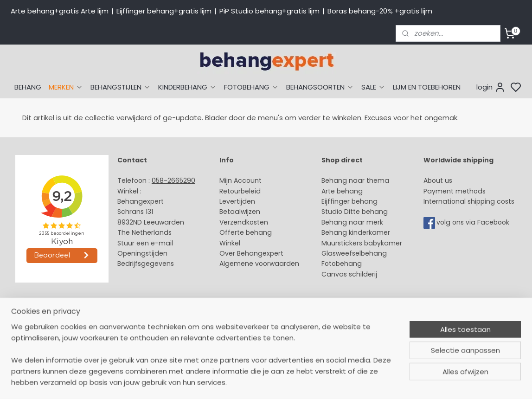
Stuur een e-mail (146, 243)
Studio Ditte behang (355, 212)
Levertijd (233, 201)
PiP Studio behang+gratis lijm (269, 11)
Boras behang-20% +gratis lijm (380, 11)
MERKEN (66, 87)
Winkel (230, 243)
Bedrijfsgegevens (146, 264)
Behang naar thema (355, 180)
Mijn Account (240, 180)
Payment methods (455, 191)
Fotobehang (342, 264)
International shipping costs (469, 201)
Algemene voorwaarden (259, 264)
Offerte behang (246, 232)
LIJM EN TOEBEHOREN (427, 87)
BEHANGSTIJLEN (121, 87)
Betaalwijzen (240, 212)
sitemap (334, 316)
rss (353, 316)
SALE (373, 87)
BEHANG (28, 87)
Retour (230, 191)
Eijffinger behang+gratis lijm (164, 11)
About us (438, 180)
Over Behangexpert (251, 253)
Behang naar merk (352, 222)
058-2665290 (173, 180)
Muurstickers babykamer (362, 243)
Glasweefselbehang (354, 253)
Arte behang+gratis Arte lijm (60, 11)
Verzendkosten (244, 222)
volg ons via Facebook (474, 222)
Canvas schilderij (349, 274)
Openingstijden (142, 253)
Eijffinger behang (349, 201)
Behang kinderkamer (356, 232)
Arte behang (342, 191)
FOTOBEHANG (251, 87)
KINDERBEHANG (187, 87)
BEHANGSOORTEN (320, 87)
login (491, 87)
